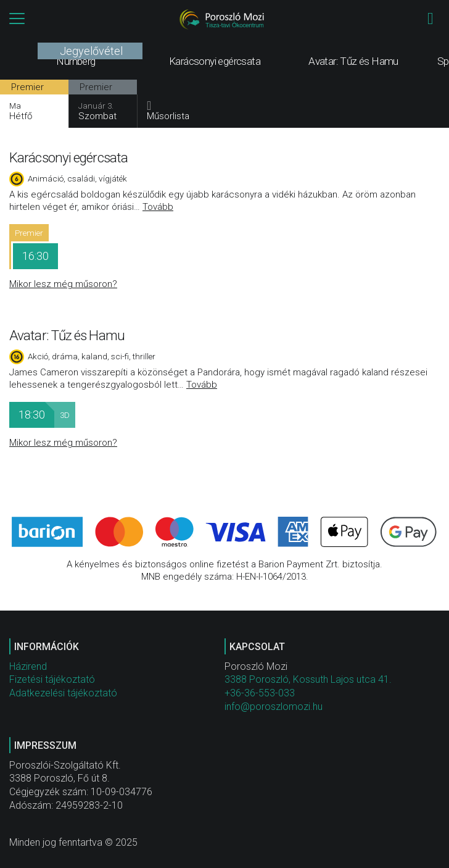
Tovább (158, 207)
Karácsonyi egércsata (68, 157)
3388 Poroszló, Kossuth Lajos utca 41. (308, 679)
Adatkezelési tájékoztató (63, 693)
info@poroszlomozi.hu (274, 707)
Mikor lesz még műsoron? (63, 284)
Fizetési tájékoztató (52, 679)
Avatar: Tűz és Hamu (67, 335)
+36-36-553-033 (260, 693)
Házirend (28, 666)
